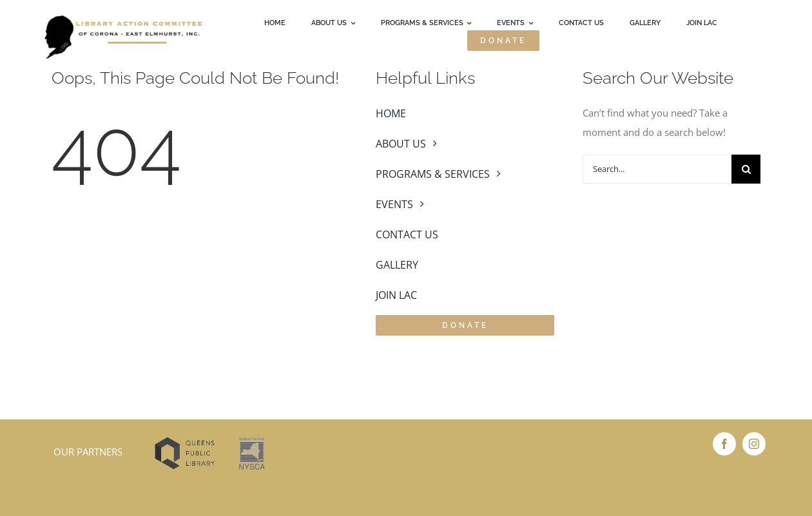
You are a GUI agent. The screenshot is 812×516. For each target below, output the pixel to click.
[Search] (746, 169)
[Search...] (657, 169)
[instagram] (754, 444)
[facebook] (724, 444)
